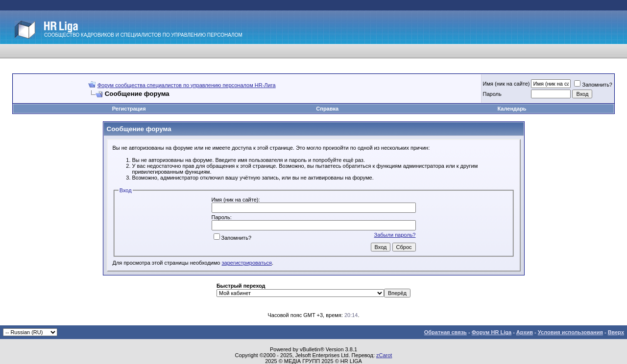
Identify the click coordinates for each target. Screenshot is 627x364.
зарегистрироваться (247, 263)
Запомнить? (593, 85)
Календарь (512, 109)
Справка (327, 109)
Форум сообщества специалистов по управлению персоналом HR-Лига (187, 85)
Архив (525, 332)
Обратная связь (446, 332)
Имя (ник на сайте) (506, 84)
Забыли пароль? (395, 235)
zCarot (384, 355)
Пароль (492, 94)
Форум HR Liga (492, 332)
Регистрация (129, 109)
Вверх (616, 332)
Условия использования (570, 332)
